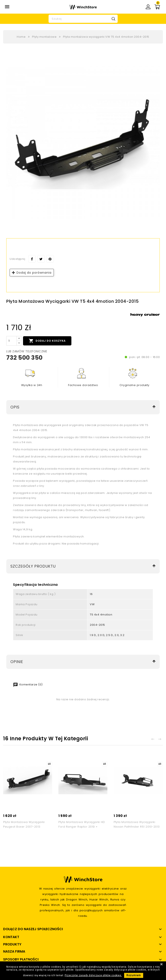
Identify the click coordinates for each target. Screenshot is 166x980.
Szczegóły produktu (33, 566)
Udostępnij (32, 259)
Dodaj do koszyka (47, 341)
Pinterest (50, 259)
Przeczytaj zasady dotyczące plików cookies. (93, 975)
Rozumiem (134, 975)
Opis (15, 407)
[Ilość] (12, 341)
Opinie (17, 662)
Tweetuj (41, 259)
